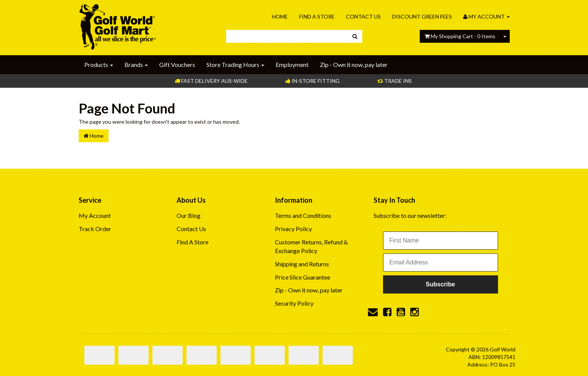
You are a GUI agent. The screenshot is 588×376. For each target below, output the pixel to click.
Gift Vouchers (177, 64)
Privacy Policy (293, 229)
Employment (292, 64)
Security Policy (294, 303)
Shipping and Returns (302, 264)
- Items (460, 36)
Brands (136, 64)
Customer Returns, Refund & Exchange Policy (311, 246)
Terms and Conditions (303, 215)
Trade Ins (395, 81)
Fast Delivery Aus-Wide (211, 81)
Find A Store (317, 16)
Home (280, 16)
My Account (95, 215)
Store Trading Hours (235, 64)
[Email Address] (441, 263)
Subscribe (440, 284)
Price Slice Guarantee (303, 277)
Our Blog (189, 215)
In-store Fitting (313, 81)
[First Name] (441, 241)
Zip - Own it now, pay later (354, 64)
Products (99, 64)
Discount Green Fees (422, 16)
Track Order (95, 229)
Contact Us (363, 16)
